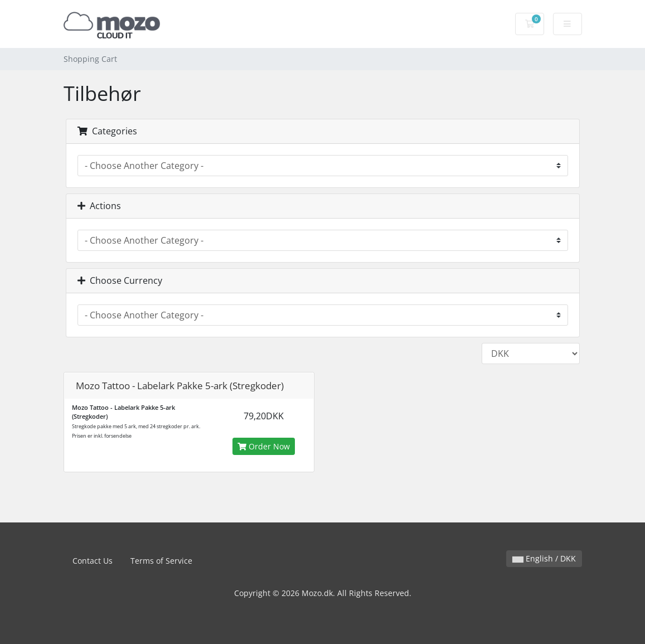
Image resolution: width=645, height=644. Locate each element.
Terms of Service (161, 561)
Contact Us (93, 561)
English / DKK (544, 558)
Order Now (264, 446)
